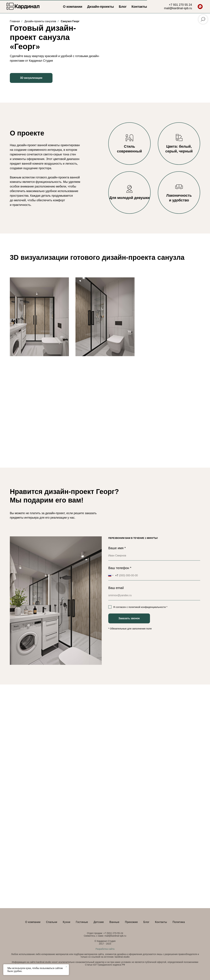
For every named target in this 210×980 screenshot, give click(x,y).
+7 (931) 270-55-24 (113, 933)
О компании (73, 7)
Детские (99, 922)
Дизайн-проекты (100, 7)
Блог (123, 7)
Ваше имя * (117, 548)
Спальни (52, 922)
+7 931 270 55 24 (180, 5)
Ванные (114, 922)
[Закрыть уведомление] (66, 967)
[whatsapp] (200, 7)
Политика (179, 922)
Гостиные (82, 922)
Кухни (67, 922)
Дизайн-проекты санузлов (40, 21)
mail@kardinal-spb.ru (178, 8)
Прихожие (131, 922)
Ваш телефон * (120, 568)
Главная (15, 21)
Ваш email (116, 588)
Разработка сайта (105, 949)
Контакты (139, 7)
